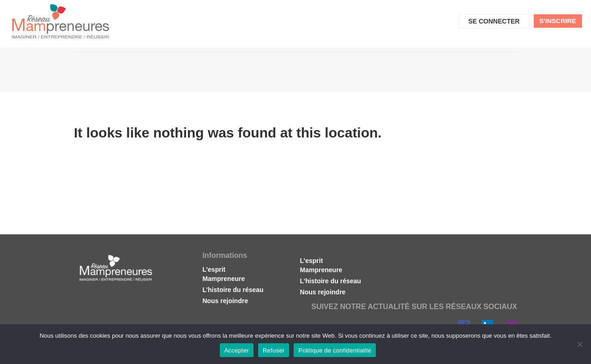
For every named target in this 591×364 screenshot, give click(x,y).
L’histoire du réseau (233, 290)
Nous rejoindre (225, 301)
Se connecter (494, 21)
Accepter (237, 350)
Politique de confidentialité (335, 350)
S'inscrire (558, 21)
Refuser (274, 350)
